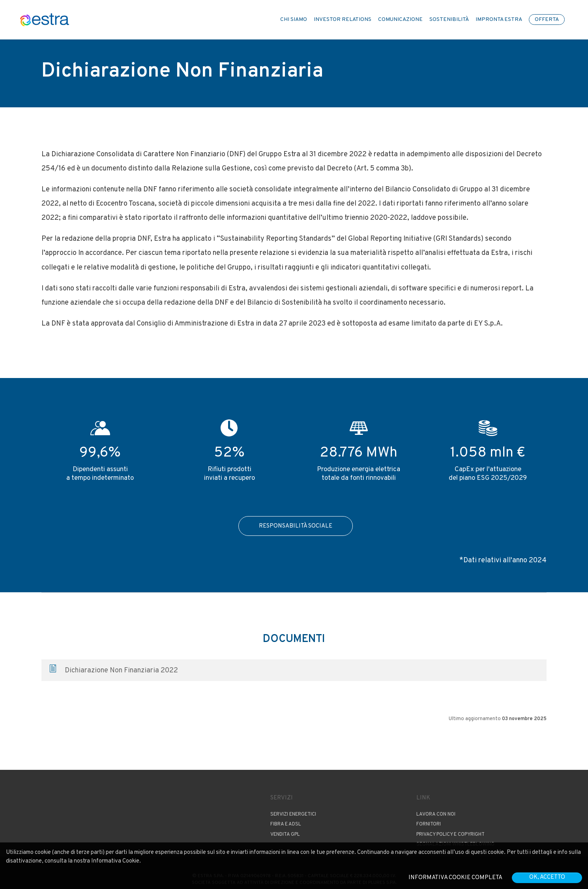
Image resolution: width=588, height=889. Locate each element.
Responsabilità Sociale (296, 526)
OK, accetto (547, 877)
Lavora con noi (436, 814)
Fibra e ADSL (286, 824)
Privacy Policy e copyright (450, 835)
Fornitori (429, 824)
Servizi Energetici (293, 814)
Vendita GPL (285, 835)
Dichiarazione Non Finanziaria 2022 (114, 670)
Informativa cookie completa (455, 878)
